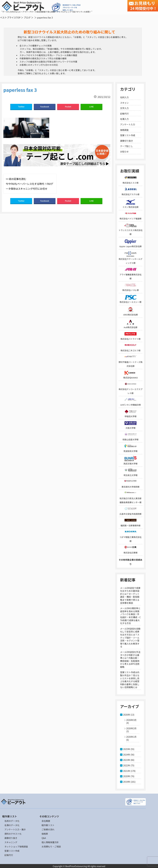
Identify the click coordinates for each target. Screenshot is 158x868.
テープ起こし (126, 146)
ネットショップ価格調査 (16, 847)
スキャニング (11, 842)
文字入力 (124, 108)
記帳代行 (124, 114)
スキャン (124, 103)
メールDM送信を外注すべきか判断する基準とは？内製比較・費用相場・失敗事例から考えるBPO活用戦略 (130, 659)
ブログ (27, 17)
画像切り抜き (127, 141)
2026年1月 (131, 737)
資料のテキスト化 (13, 834)
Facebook (45, 106)
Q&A (44, 838)
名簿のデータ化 (12, 825)
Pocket (68, 106)
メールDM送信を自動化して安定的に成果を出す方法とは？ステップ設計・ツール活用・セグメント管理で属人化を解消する (130, 638)
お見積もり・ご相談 (51, 847)
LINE (92, 106)
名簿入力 (124, 119)
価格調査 (124, 130)
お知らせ (124, 152)
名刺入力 (124, 97)
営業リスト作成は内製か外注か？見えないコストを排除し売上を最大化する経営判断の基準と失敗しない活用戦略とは (130, 680)
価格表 (45, 834)
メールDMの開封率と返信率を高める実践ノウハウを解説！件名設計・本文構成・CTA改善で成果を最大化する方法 (130, 616)
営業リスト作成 (128, 135)
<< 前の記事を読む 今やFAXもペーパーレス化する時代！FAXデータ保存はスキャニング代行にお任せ (29, 184)
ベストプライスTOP (10, 17)
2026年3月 (131, 720)
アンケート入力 (128, 124)
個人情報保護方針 (50, 842)
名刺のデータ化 (12, 821)
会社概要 (46, 821)
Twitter (21, 106)
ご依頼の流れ (48, 829)
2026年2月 (131, 728)
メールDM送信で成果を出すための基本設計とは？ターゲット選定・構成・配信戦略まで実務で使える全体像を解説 (130, 595)
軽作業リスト (48, 825)
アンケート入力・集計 (15, 829)
